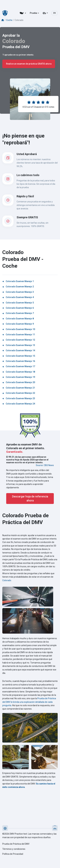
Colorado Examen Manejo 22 (19, 393)
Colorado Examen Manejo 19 (19, 377)
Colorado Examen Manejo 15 (19, 356)
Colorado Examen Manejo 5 (18, 303)
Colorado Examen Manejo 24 (19, 404)
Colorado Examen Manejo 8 (18, 319)
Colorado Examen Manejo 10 (19, 329)
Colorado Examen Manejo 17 (19, 366)
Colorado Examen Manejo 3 (18, 292)
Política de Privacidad (13, 854)
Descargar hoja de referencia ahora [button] (30, 499)
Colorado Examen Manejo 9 (18, 324)
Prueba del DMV (16, 47)
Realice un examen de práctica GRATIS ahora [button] (29, 64)
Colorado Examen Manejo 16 (19, 361)
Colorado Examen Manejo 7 (18, 313)
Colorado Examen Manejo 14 (19, 350)
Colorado (14, 41)
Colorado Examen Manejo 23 (19, 398)
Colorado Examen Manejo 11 (19, 335)
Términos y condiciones (14, 849)
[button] (5, 828)
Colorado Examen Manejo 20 (19, 382)
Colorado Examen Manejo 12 (19, 340)
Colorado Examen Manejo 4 (18, 297)
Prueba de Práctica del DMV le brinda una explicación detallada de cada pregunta (29, 702)
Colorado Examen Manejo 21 (19, 388)
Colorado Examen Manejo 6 (18, 308)
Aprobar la (11, 35)
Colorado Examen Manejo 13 (19, 345)
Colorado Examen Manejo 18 (19, 372)
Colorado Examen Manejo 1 (18, 281)
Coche (9, 20)
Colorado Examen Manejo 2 (18, 287)
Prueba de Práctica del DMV (16, 844)
